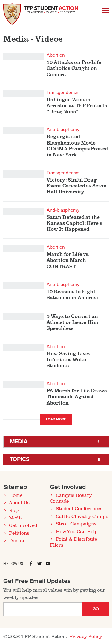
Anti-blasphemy (63, 130)
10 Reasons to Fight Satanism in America (72, 294)
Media (19, 442)
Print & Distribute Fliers (73, 542)
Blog (14, 510)
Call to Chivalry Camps (82, 516)
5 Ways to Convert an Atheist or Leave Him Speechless (72, 322)
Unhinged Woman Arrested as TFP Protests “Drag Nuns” (77, 105)
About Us (19, 502)
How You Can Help (77, 531)
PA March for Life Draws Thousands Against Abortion (77, 396)
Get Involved (23, 525)
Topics (20, 459)
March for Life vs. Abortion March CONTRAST (68, 260)
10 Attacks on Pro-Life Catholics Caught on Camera (74, 68)
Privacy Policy (86, 636)
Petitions (19, 533)
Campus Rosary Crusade (71, 498)
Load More (56, 419)
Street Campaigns (76, 524)
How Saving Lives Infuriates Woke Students (68, 359)
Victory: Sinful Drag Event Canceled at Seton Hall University (77, 186)
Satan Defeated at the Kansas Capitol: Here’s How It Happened (74, 223)
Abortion (56, 55)
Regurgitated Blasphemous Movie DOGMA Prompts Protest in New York (78, 146)
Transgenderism (63, 93)
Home (16, 495)
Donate (17, 540)
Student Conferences (79, 508)
